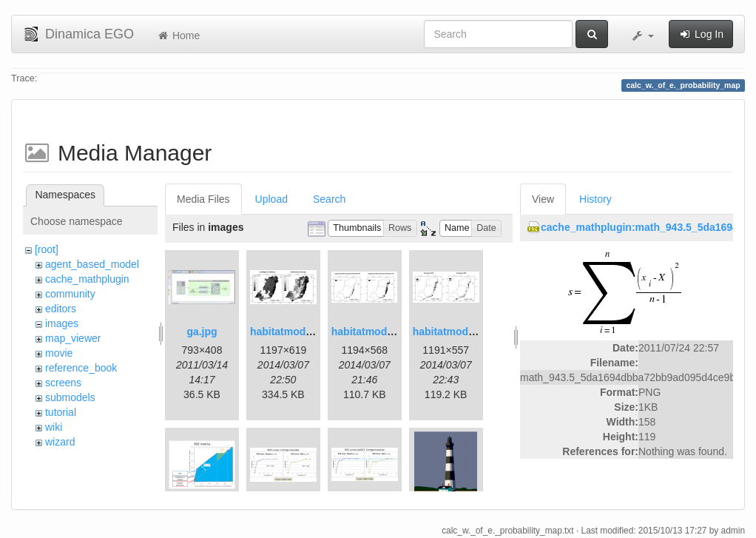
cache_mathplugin (87, 279)
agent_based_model (92, 264)
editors (61, 309)
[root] (47, 249)
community (70, 294)
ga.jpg (202, 332)
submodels (70, 397)
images (62, 323)
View (543, 199)
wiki (54, 427)
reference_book (81, 368)
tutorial (61, 412)
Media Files (203, 199)
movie (59, 353)
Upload (271, 199)
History (595, 199)
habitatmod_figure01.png (312, 332)
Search (329, 199)
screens (63, 383)
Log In (701, 34)
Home (178, 36)
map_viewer (73, 338)
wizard (60, 442)
